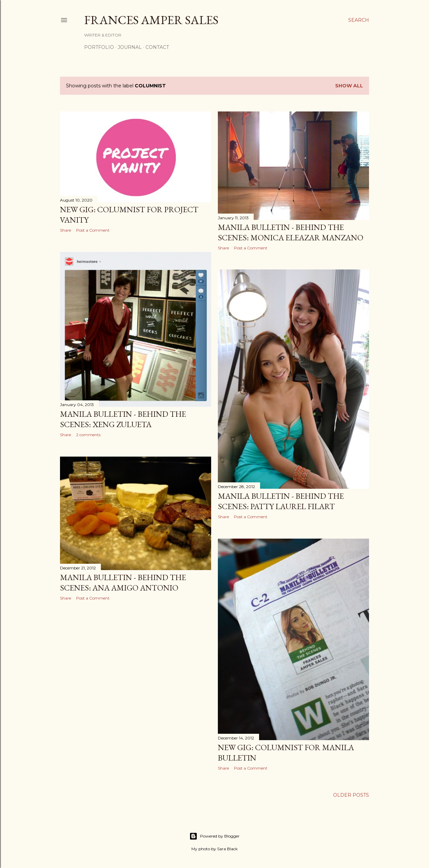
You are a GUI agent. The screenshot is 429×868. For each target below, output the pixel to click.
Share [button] (66, 230)
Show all (349, 86)
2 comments (88, 435)
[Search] (359, 20)
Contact (157, 47)
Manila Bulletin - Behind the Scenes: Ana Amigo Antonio (123, 582)
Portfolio (99, 47)
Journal (130, 47)
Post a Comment (93, 230)
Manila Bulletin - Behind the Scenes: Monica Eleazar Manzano (291, 232)
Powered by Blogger (214, 836)
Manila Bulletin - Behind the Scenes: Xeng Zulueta (123, 419)
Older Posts (351, 795)
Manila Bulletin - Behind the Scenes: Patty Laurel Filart (281, 501)
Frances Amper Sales (151, 20)
